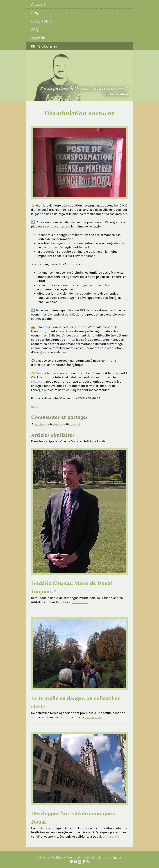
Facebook (39, 425)
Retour (36, 407)
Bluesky (57, 425)
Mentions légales (110, 857)
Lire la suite (80, 602)
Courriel (73, 425)
